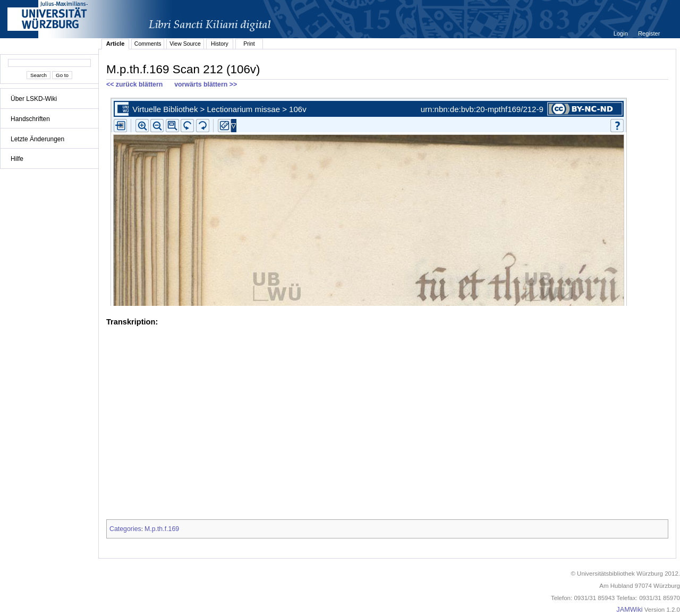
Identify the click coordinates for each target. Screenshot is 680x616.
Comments (148, 44)
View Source (185, 44)
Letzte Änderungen (37, 139)
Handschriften (30, 119)
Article (116, 44)
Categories (125, 529)
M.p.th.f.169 (162, 529)
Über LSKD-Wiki (34, 99)
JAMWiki (629, 610)
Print (249, 44)
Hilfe (17, 159)
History (220, 44)
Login (622, 33)
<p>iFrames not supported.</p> (387, 200)
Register (649, 33)
